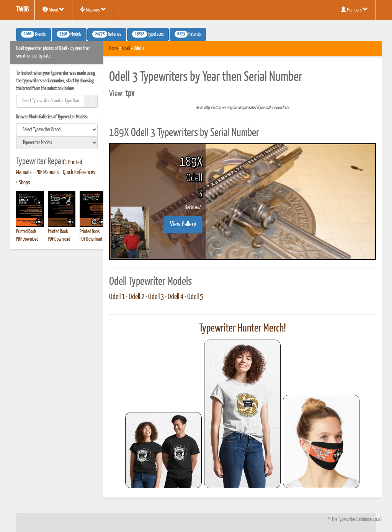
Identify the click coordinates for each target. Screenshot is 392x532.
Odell (126, 48)
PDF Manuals (47, 172)
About (53, 10)
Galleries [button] (107, 34)
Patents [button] (188, 34)
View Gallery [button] (183, 224)
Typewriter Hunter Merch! (243, 328)
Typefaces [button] (148, 34)
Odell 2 (136, 297)
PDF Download (27, 239)
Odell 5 (195, 297)
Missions (93, 10)
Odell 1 (117, 297)
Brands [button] (33, 34)
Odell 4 (176, 297)
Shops (24, 183)
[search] (57, 130)
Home (114, 48)
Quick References (79, 172)
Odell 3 (156, 297)
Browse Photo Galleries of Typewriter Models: (52, 117)
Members (354, 10)
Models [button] (69, 34)
